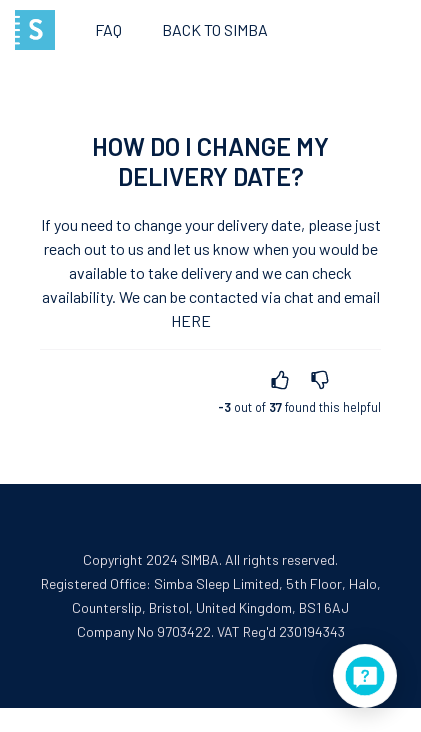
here (191, 320)
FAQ (108, 29)
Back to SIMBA (215, 29)
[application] (365, 676)
